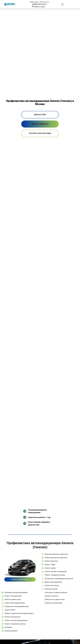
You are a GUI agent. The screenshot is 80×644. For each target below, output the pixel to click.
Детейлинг (9, 627)
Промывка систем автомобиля (16, 593)
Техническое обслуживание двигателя (59, 579)
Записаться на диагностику (55, 599)
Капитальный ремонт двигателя (56, 554)
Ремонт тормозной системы (15, 624)
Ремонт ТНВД (50, 565)
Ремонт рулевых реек (13, 599)
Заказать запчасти (52, 596)
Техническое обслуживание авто (17, 606)
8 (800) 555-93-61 (39, 4)
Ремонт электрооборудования (16, 620)
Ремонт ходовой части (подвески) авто (19, 613)
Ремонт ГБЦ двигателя (13, 596)
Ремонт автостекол (52, 585)
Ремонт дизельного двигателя (56, 558)
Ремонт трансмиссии (12, 617)
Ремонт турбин (50, 568)
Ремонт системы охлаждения (56, 572)
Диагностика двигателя (53, 582)
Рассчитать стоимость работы (56, 593)
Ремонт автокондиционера (15, 603)
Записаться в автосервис (20, 579)
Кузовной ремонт (11, 631)
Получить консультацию (53, 603)
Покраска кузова (51, 589)
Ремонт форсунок (51, 561)
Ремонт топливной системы (55, 575)
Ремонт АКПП (10, 610)
